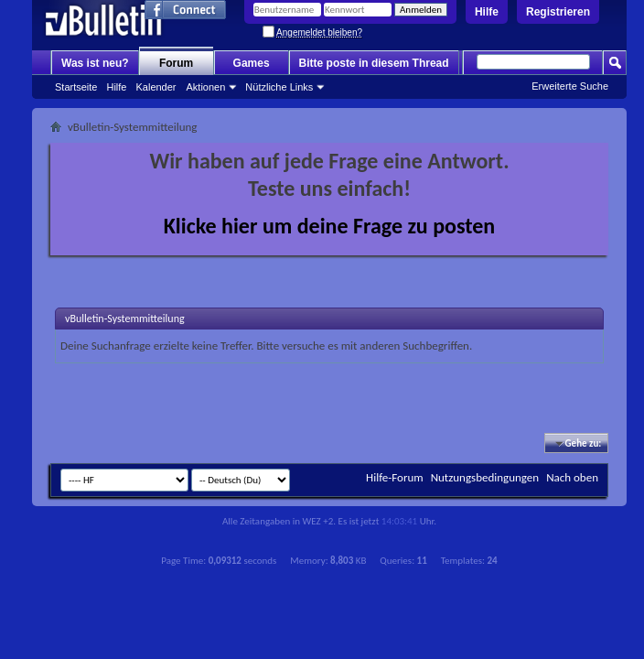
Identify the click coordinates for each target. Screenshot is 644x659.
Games (252, 63)
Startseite (76, 87)
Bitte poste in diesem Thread (374, 63)
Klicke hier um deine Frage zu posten (330, 226)
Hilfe (487, 12)
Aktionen (206, 87)
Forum (176, 63)
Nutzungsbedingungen (485, 477)
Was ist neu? (95, 63)
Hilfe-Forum (395, 477)
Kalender (156, 87)
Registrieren (558, 12)
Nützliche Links (279, 87)
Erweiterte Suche (570, 86)
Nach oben (572, 477)
